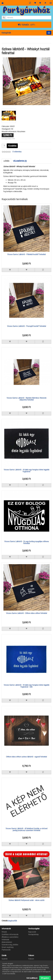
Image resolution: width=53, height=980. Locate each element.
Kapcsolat (32, 932)
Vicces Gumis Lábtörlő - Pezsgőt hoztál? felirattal (27, 326)
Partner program (8, 964)
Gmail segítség (8, 947)
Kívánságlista (33, 964)
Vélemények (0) (20, 161)
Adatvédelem (7, 942)
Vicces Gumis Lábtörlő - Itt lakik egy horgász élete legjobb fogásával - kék (27, 686)
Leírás (6, 161)
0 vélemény (17, 152)
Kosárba (12, 146)
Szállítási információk (10, 934)
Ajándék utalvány (8, 961)
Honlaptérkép (33, 934)
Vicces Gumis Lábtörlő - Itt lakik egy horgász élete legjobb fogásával (27, 471)
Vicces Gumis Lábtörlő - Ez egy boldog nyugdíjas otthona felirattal (26, 542)
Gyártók (5, 959)
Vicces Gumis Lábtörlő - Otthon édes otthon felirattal (27, 613)
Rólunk (4, 932)
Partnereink (6, 950)
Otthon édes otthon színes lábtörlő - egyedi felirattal (26, 757)
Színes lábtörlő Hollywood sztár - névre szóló (27, 900)
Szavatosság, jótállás (10, 945)
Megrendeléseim (35, 961)
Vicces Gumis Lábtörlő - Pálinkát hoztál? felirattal (26, 254)
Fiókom (31, 959)
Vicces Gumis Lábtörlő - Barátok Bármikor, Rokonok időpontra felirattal (27, 399)
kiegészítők (12, 921)
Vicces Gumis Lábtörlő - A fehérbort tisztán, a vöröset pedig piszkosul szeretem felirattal (27, 830)
